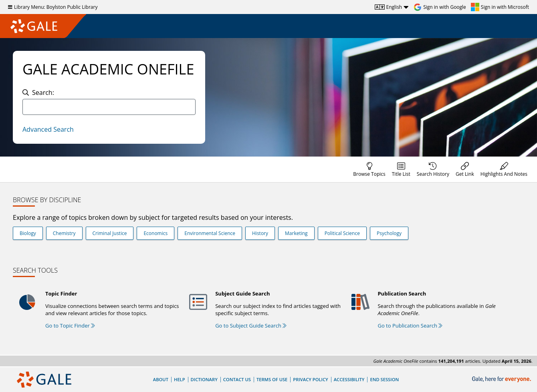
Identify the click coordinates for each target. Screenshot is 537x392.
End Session (384, 379)
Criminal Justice (110, 233)
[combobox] (109, 107)
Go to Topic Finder (70, 326)
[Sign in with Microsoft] (500, 7)
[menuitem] (369, 169)
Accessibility (349, 379)
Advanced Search (48, 129)
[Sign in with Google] (440, 7)
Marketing (296, 233)
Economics (155, 233)
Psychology (389, 233)
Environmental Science (210, 233)
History (260, 233)
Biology (28, 233)
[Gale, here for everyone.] (502, 379)
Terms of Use (272, 379)
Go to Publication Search (410, 326)
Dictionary (204, 379)
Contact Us (237, 379)
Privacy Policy (310, 379)
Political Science (342, 233)
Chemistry (64, 233)
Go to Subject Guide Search (251, 326)
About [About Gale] (161, 379)
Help (180, 379)
